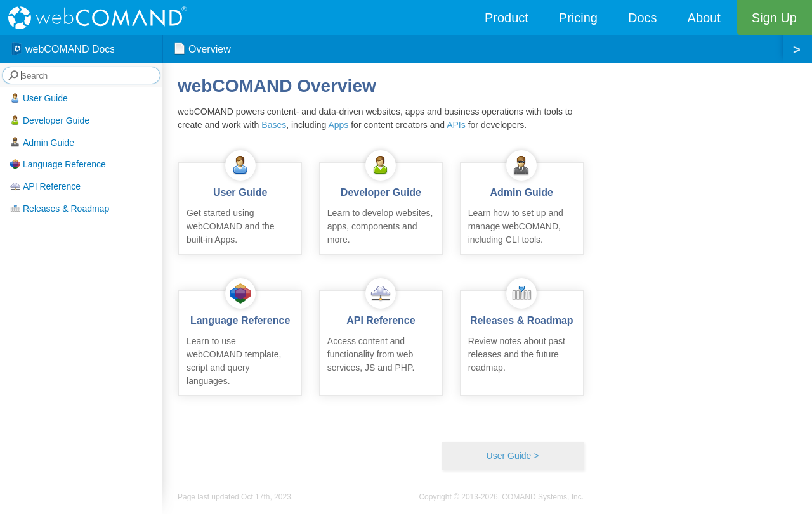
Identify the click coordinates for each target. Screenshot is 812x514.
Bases (274, 125)
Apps (338, 125)
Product (507, 18)
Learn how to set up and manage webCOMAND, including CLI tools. (522, 204)
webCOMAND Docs (62, 49)
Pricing (578, 18)
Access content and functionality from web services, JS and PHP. (381, 332)
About (704, 18)
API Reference (45, 186)
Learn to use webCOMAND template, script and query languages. (240, 338)
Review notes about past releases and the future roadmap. (522, 332)
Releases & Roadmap (60, 209)
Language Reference (58, 164)
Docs (643, 18)
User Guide (39, 98)
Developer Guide (50, 120)
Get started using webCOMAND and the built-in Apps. (240, 204)
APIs (456, 125)
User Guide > (513, 456)
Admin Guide (42, 142)
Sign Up (774, 18)
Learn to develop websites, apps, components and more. (381, 204)
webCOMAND (101, 18)
